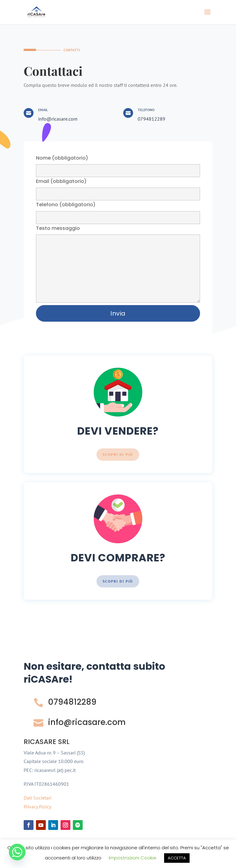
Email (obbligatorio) (118, 187)
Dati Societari (37, 798)
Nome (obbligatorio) (118, 164)
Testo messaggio (118, 265)
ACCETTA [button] (177, 858)
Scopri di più (118, 454)
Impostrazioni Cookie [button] (133, 858)
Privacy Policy (37, 807)
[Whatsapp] (17, 852)
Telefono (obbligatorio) (118, 211)
